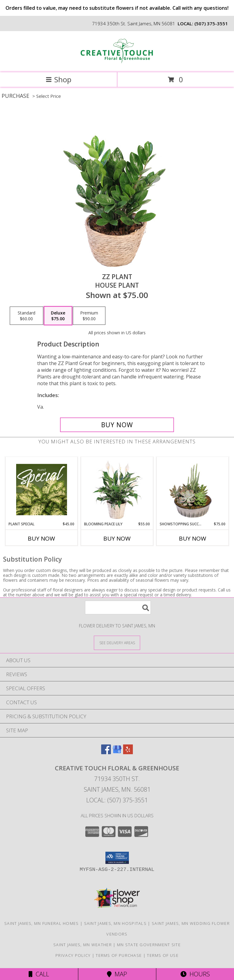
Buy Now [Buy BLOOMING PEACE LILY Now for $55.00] (117, 538)
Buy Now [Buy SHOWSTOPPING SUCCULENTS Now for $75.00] (193, 538)
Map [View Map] (117, 974)
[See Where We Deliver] (117, 643)
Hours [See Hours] (195, 974)
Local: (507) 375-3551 (117, 800)
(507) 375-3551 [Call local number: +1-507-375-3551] (211, 23)
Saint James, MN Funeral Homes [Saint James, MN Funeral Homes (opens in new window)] (42, 923)
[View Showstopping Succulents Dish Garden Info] (193, 489)
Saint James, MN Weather (83, 945)
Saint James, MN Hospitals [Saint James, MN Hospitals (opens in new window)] (115, 923)
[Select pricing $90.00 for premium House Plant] (89, 316)
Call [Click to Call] (39, 974)
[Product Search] (118, 607)
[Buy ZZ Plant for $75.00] (117, 425)
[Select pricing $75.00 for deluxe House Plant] (58, 316)
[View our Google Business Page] (117, 752)
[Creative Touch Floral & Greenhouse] (117, 64)
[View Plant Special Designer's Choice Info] (42, 489)
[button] (117, 858)
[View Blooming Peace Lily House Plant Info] (117, 489)
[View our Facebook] (106, 752)
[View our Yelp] (128, 752)
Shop (58, 79)
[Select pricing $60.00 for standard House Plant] (27, 316)
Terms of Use (163, 955)
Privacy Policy (73, 955)
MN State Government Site (149, 945)
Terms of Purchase (119, 955)
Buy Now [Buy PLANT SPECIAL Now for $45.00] (41, 538)
